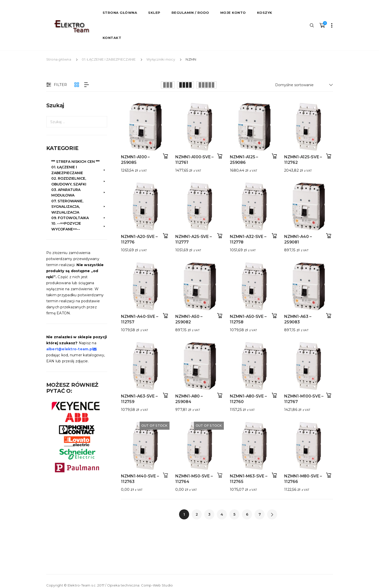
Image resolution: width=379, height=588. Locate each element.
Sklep (154, 13)
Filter (56, 85)
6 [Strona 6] (247, 514)
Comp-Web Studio (157, 585)
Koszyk (265, 13)
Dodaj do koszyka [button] (166, 156)
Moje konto (233, 13)
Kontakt (112, 38)
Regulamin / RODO (190, 13)
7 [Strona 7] (260, 514)
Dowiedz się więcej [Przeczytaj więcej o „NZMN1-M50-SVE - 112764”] (218, 468)
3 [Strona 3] (209, 514)
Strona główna (59, 59)
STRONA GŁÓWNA (120, 13)
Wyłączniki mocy (161, 59)
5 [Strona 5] (234, 514)
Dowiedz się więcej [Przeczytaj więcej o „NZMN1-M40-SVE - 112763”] (166, 468)
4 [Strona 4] (222, 514)
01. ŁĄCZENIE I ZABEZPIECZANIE (109, 59)
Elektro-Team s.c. (82, 585)
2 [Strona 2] (197, 514)
